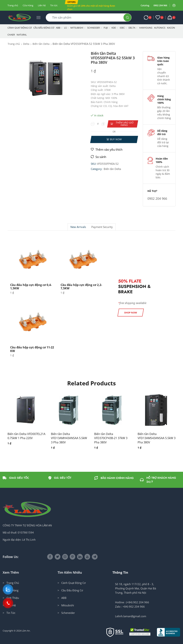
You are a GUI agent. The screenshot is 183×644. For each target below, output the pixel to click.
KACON (171, 28)
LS (66, 28)
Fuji (107, 28)
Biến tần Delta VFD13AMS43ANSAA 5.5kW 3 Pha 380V (157, 438)
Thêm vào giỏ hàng (124, 124)
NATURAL (22, 35)
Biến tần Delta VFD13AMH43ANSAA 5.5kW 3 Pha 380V (69, 438)
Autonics (160, 28)
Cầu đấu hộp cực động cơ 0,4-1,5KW (31, 287)
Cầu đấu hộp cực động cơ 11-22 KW (32, 349)
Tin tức (54, 5)
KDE (115, 28)
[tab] (78, 227)
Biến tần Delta (41, 44)
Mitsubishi (78, 28)
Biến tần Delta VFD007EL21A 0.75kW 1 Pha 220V (26, 436)
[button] (71, 2)
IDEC (123, 28)
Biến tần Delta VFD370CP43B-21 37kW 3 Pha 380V (111, 438)
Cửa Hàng (28, 5)
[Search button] (127, 17)
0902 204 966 (160, 5)
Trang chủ (13, 5)
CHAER (11, 35)
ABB (59, 28)
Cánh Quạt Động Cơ (20, 28)
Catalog (145, 5)
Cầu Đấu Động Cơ (44, 28)
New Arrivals (78, 227)
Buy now (116, 139)
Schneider (95, 28)
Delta (133, 28)
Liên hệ (42, 5)
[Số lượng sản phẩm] (98, 124)
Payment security (102, 227)
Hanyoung (146, 28)
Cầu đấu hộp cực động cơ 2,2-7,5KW (81, 287)
